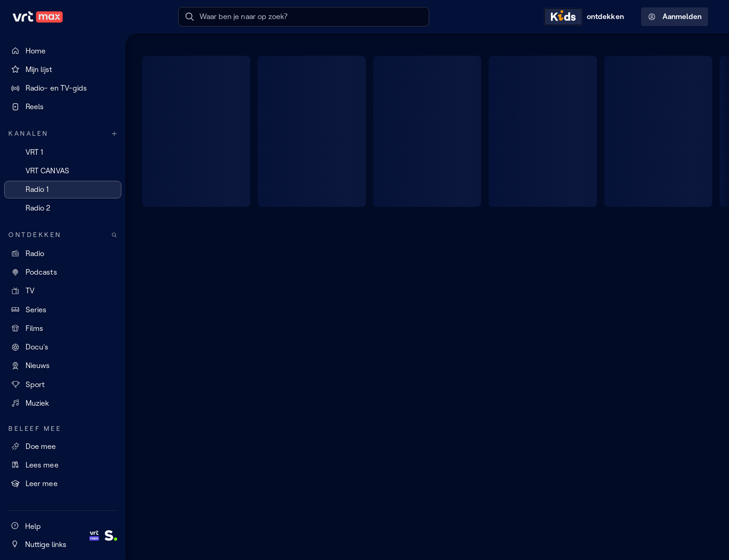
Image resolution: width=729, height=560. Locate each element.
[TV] (63, 291)
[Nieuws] (63, 366)
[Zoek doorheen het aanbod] (114, 235)
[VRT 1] (63, 152)
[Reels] (63, 107)
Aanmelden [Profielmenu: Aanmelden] (675, 17)
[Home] (63, 51)
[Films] (63, 328)
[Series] (63, 310)
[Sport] (63, 384)
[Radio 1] (63, 190)
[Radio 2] (63, 208)
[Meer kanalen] (114, 134)
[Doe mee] (63, 446)
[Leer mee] (63, 484)
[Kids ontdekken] (586, 17)
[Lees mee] (63, 465)
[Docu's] (63, 347)
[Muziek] (63, 403)
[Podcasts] (63, 272)
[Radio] (63, 253)
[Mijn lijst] (63, 69)
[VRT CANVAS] (63, 171)
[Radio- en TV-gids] (63, 88)
